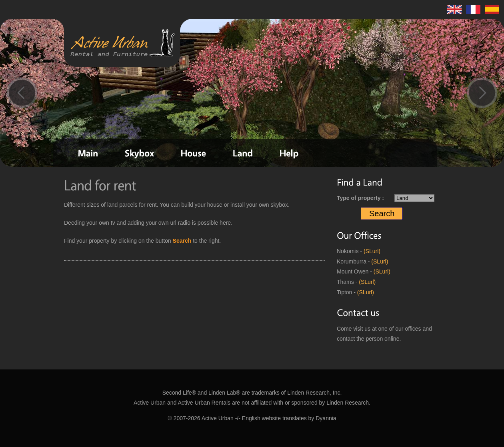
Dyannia (326, 418)
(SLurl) (372, 251)
